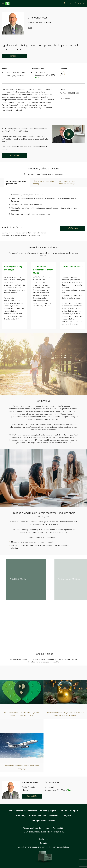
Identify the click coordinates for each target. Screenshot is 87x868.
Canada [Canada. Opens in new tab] (43, 843)
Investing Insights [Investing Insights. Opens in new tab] (48, 811)
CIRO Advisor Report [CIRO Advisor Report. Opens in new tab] (69, 811)
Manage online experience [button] (43, 821)
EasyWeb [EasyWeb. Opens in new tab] (67, 816)
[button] (69, 134)
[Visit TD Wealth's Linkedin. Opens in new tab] (62, 74)
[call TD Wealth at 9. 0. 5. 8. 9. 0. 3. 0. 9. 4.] (69, 4)
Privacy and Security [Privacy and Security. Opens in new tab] (32, 828)
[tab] (17, 182)
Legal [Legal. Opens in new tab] (47, 828)
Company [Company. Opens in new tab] (21, 816)
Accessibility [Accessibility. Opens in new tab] (59, 828)
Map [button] (69, 790)
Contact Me (14, 56)
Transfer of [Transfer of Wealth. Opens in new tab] (73, 267)
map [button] (37, 78)
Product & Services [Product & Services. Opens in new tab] (37, 816)
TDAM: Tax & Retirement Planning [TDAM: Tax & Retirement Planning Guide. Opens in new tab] (43, 270)
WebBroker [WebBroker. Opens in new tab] (54, 816)
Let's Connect (14, 155)
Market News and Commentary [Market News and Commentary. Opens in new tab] (23, 811)
